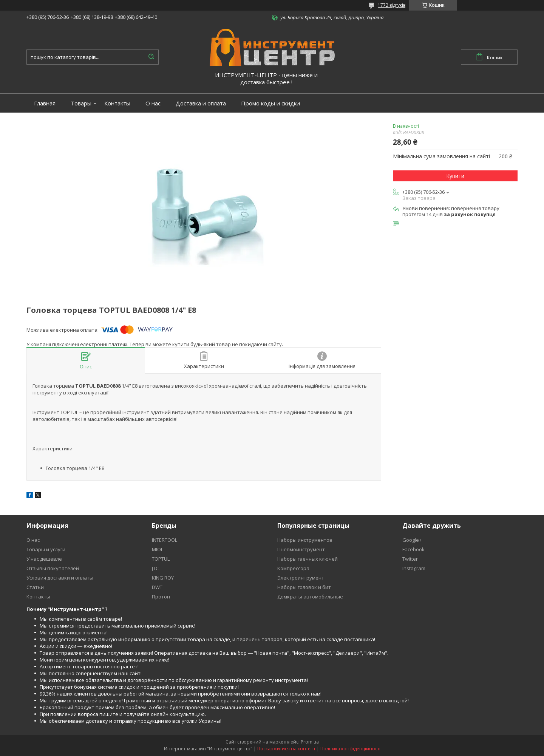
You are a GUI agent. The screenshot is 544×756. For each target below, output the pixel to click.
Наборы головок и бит (304, 587)
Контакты (117, 103)
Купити (455, 176)
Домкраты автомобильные (310, 597)
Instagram (414, 568)
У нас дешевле (44, 559)
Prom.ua (310, 742)
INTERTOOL (165, 540)
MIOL (158, 549)
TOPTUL (161, 559)
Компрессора (293, 568)
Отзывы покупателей (53, 568)
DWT (157, 587)
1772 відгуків (392, 5)
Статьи (35, 587)
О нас (153, 103)
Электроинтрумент (301, 578)
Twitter (410, 559)
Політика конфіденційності (350, 749)
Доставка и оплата (201, 103)
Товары (81, 103)
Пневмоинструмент (301, 549)
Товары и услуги (46, 549)
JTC (155, 568)
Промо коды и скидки (270, 103)
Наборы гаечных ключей (308, 559)
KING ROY (163, 578)
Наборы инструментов (305, 540)
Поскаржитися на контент (286, 749)
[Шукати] (151, 57)
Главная (45, 103)
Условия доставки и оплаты (60, 578)
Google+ (412, 540)
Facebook (413, 549)
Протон (161, 597)
